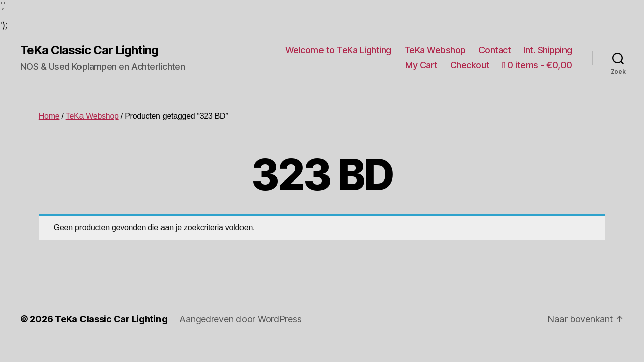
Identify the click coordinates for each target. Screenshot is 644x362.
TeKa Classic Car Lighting (89, 50)
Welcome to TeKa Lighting (338, 50)
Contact (495, 50)
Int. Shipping (548, 50)
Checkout (470, 65)
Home (49, 116)
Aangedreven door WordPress (240, 319)
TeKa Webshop (435, 50)
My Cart (421, 65)
